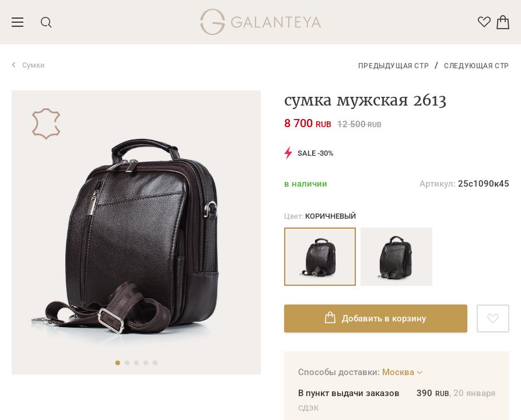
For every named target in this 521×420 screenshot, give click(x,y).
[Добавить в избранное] (493, 318)
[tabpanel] (136, 232)
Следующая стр (477, 66)
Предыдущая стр (394, 66)
